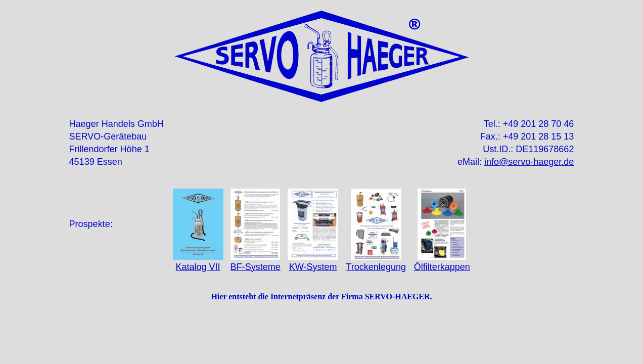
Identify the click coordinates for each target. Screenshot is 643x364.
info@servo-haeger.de (529, 162)
